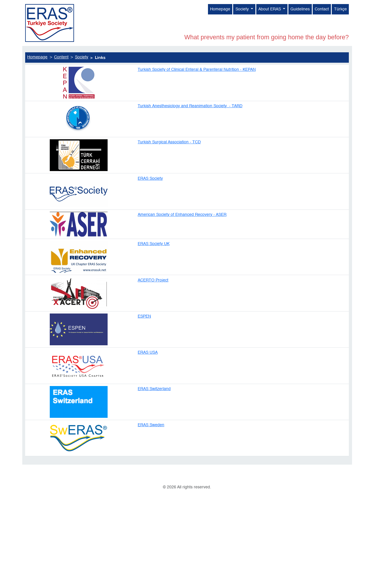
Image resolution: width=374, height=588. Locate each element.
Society (82, 72)
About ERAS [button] (270, 10)
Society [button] (243, 10)
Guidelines (300, 10)
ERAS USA (148, 367)
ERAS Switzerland (154, 403)
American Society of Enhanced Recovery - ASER (182, 229)
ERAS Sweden (151, 439)
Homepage (220, 10)
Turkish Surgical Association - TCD (169, 156)
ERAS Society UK (154, 258)
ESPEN (144, 331)
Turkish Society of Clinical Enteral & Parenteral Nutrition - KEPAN (197, 84)
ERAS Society (150, 193)
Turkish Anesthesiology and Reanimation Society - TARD (190, 120)
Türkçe (340, 10)
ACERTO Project (153, 294)
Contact (322, 10)
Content (61, 72)
